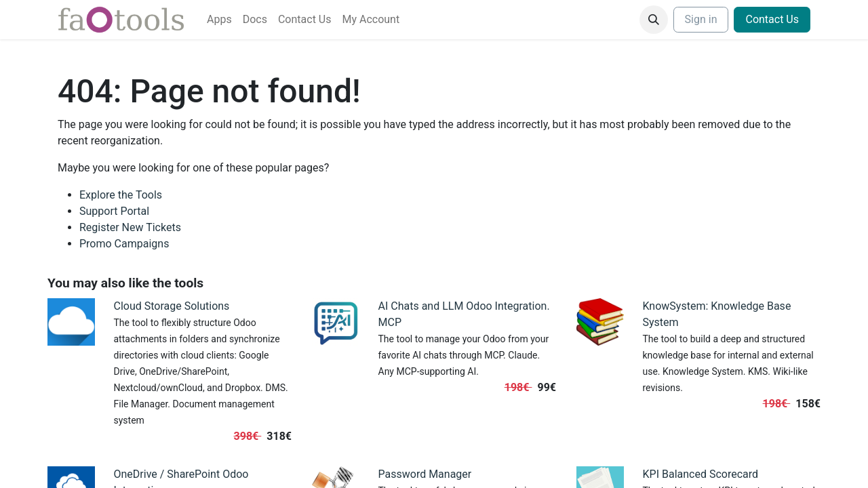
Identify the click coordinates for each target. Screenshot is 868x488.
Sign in (701, 19)
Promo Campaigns (124, 244)
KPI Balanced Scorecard (701, 474)
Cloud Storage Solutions (172, 306)
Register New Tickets (130, 227)
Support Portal (114, 211)
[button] (654, 20)
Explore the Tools (121, 195)
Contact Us (772, 19)
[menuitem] (219, 20)
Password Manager (425, 474)
